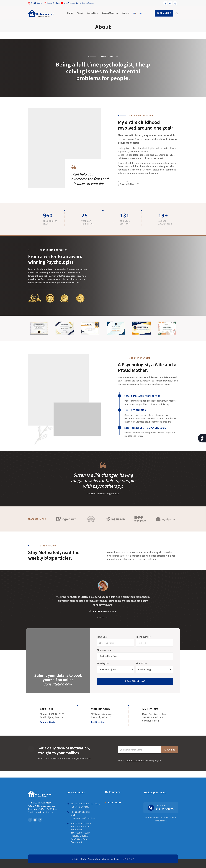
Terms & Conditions (135, 760)
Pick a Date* (142, 663)
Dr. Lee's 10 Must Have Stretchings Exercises (77, 3)
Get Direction (98, 722)
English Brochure (36, 3)
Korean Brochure (52, 3)
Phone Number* (144, 637)
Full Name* (102, 637)
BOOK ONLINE (164, 13)
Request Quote (48, 722)
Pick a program (104, 650)
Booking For (103, 663)
